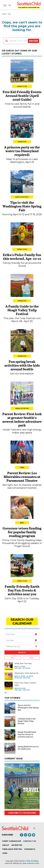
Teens (22, 468)
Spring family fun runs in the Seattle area (28, 748)
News (22, 523)
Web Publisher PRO (31, 863)
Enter (34, 41)
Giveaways (30, 849)
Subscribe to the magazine (22, 813)
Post (13, 658)
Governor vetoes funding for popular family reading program (22, 532)
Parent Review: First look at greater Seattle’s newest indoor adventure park (22, 420)
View (31, 658)
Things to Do (22, 86)
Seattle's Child (24, 861)
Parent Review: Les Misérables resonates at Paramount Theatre (22, 477)
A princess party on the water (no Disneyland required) (22, 151)
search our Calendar (22, 621)
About (6, 845)
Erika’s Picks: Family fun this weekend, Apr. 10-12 (22, 257)
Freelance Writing (12, 849)
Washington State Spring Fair (26, 673)
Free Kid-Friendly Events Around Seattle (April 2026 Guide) (22, 96)
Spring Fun (22, 142)
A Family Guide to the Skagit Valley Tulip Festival (22, 310)
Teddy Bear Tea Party (23, 663)
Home (4, 14)
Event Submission (12, 841)
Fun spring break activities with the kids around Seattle (22, 365)
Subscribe (7, 835)
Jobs (5, 853)
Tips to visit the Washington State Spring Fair (22, 206)
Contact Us (30, 841)
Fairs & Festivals (22, 197)
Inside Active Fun (22, 408)
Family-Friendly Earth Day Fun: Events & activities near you (22, 590)
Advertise (17, 845)
